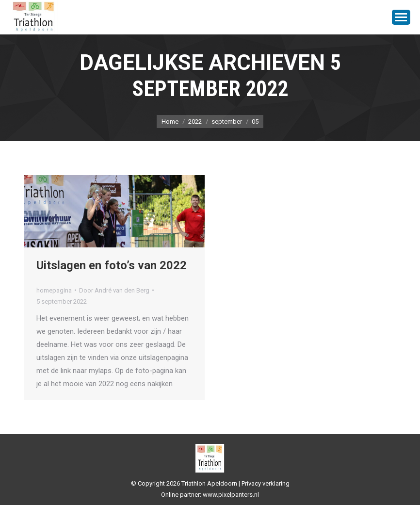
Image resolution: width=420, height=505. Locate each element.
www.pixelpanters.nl (231, 495)
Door (114, 290)
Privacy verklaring (266, 483)
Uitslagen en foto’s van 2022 (112, 265)
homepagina (54, 290)
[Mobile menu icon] (401, 17)
